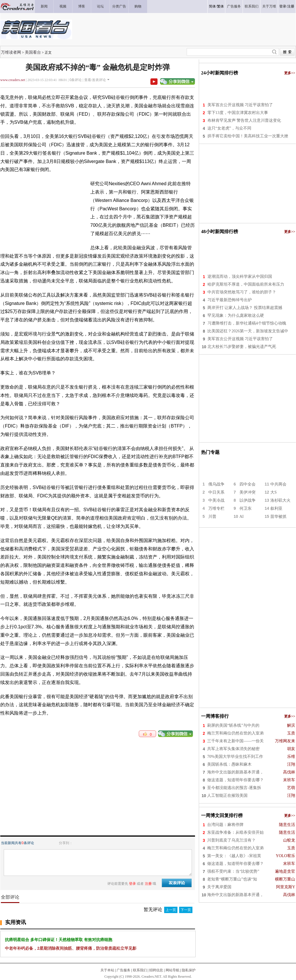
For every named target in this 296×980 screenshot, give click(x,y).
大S (273, 492)
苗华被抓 (278, 517)
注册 (291, 6)
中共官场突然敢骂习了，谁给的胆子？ (242, 292)
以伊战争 (248, 500)
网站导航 (173, 970)
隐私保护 (189, 970)
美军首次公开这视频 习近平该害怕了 (240, 105)
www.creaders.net (13, 80)
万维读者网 (11, 52)
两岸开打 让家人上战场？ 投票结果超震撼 (245, 308)
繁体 (220, 6)
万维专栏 (216, 508)
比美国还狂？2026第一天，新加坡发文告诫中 (248, 331)
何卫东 (246, 508)
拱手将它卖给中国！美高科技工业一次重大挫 (248, 136)
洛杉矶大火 (280, 500)
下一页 (186, 910)
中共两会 (278, 484)
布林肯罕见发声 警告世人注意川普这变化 (244, 120)
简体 (212, 6)
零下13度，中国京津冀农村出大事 (238, 113)
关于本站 (107, 970)
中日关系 (216, 492)
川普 (212, 517)
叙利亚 (276, 508)
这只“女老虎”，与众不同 (229, 128)
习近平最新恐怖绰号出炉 (230, 300)
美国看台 (33, 52)
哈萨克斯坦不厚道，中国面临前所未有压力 (246, 284)
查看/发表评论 (95, 80)
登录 (283, 6)
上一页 (171, 910)
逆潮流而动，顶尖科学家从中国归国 (240, 277)
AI (242, 517)
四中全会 (248, 484)
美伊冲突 (248, 492)
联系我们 (140, 970)
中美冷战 (216, 500)
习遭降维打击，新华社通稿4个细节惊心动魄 (247, 323)
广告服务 (123, 970)
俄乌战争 (216, 484)
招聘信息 (156, 970)
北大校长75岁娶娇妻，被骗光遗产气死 (242, 347)
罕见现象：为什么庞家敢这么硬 (236, 315)
